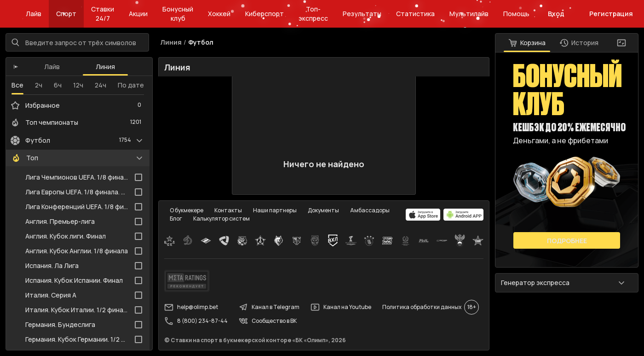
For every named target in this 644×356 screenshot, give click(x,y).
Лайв (34, 14)
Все (17, 85)
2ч (39, 85)
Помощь (516, 14)
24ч (101, 85)
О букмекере (187, 210)
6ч (58, 85)
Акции (138, 14)
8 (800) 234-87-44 (196, 321)
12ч (78, 85)
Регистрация (611, 14)
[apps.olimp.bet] (423, 215)
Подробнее (567, 241)
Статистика (415, 14)
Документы (323, 210)
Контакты (228, 210)
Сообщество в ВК (268, 321)
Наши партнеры (275, 210)
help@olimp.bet (191, 307)
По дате (131, 85)
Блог (176, 219)
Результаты (362, 14)
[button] (16, 67)
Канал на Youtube (341, 307)
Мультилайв (469, 14)
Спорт (66, 14)
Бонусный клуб (178, 14)
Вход (556, 14)
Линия (105, 67)
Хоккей (219, 14)
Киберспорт (264, 14)
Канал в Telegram (269, 307)
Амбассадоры (370, 210)
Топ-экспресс (313, 14)
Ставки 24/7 (103, 14)
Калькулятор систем (221, 219)
